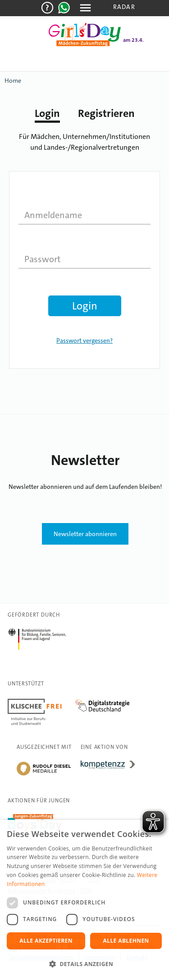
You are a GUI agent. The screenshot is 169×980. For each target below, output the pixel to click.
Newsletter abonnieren (85, 534)
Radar (124, 7)
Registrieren (106, 113)
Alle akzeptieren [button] (46, 941)
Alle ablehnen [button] (126, 941)
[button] (84, 964)
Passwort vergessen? (84, 340)
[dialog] (84, 900)
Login (47, 113)
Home (13, 81)
